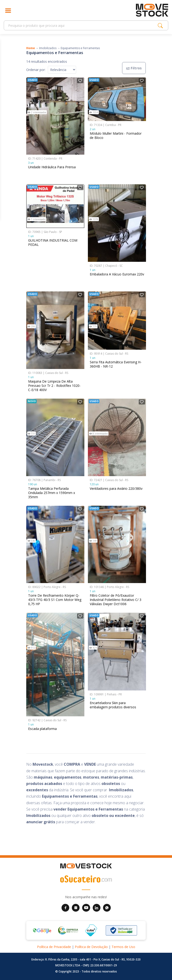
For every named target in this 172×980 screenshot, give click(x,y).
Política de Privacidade (54, 947)
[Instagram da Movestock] (76, 907)
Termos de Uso (123, 947)
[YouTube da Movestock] (86, 907)
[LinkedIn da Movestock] (97, 907)
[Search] (82, 25)
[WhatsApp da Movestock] (107, 907)
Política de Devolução (91, 947)
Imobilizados (48, 48)
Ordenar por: (36, 70)
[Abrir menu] (8, 10)
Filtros (134, 68)
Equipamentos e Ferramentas (80, 48)
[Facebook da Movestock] (65, 907)
